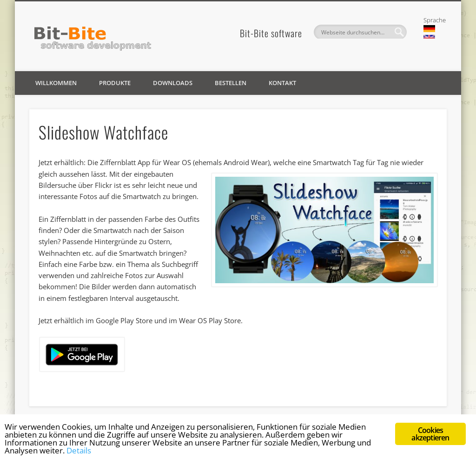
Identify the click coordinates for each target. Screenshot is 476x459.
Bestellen (231, 83)
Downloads (173, 83)
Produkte (115, 83)
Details (79, 450)
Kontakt (282, 83)
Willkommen (56, 83)
